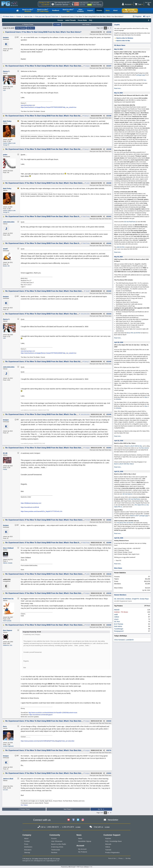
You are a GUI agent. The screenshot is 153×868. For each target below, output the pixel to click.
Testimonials (56, 850)
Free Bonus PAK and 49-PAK (125, 523)
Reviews (54, 852)
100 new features (127, 494)
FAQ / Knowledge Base (113, 841)
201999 (109, 543)
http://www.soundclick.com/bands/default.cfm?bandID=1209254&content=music (53, 713)
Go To (31, 28)
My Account (82, 849)
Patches (108, 838)
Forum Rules (82, 20)
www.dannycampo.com (28, 105)
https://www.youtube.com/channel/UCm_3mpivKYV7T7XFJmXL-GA (41, 511)
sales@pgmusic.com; (40, 861)
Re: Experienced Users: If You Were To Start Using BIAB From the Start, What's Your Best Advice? (45, 66)
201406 (109, 414)
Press (26, 844)
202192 (109, 593)
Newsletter (113, 820)
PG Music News (120, 45)
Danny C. (86, 116)
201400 (109, 183)
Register (137, 16)
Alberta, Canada (8, 563)
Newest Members (120, 595)
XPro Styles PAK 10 (140, 505)
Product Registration (112, 852)
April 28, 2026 (119, 342)
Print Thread (21, 28)
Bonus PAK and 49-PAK (134, 333)
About (26, 838)
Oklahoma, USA (8, 645)
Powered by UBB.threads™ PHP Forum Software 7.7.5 (76, 867)
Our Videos (24, 805)
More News (118, 568)
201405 (109, 362)
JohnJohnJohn (84, 314)
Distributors (28, 847)
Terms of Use (112, 858)
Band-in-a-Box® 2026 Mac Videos (124, 464)
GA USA (5, 790)
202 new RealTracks (130, 222)
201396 (109, 32)
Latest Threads (70, 20)
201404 (109, 314)
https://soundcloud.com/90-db (30, 507)
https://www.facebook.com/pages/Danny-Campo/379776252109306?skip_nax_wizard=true (49, 107)
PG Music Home (8, 16)
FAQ (91, 20)
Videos (108, 847)
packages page (141, 75)
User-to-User (28, 16)
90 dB (87, 520)
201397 (109, 66)
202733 (109, 750)
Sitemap (27, 852)
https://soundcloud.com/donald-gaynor (41, 715)
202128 (109, 574)
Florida (5, 469)
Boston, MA (6, 266)
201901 (109, 448)
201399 (109, 149)
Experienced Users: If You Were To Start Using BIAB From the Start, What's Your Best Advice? (43, 32)
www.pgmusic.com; (28, 861)
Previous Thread (27, 25)
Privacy (121, 858)
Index (57, 25)
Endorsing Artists (57, 847)
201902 (109, 520)
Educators (28, 850)
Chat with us (98, 827)
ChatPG (117, 25)
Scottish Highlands (8, 746)
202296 (109, 625)
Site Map (128, 858)
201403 (109, 291)
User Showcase (57, 841)
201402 (109, 243)
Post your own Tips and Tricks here (47, 16)
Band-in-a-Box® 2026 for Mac (134, 446)
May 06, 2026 (118, 257)
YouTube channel (144, 448)
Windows (119, 399)
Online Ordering (97, 5)
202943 (109, 773)
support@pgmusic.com (53, 861)
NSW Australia (7, 621)
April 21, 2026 (119, 471)
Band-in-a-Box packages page (139, 516)
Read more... (118, 88)
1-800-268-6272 (84, 3)
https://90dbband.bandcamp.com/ (31, 503)
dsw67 (87, 291)
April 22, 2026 (119, 441)
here (145, 80)
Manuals (108, 844)
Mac (146, 397)
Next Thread (87, 25)
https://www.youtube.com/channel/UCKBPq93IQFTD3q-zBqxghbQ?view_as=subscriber (47, 741)
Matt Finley (85, 216)
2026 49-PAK (121, 247)
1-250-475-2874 (94, 3)
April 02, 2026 (119, 538)
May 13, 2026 (118, 49)
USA (4, 90)
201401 (109, 216)
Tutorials (108, 850)
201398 (109, 116)
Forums (19, 16)
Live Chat (82, 5)
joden (87, 183)
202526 (109, 721)
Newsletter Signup (85, 841)
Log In (147, 16)
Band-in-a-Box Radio (59, 844)
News (80, 838)
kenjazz (87, 66)
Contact (27, 841)
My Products (83, 852)
